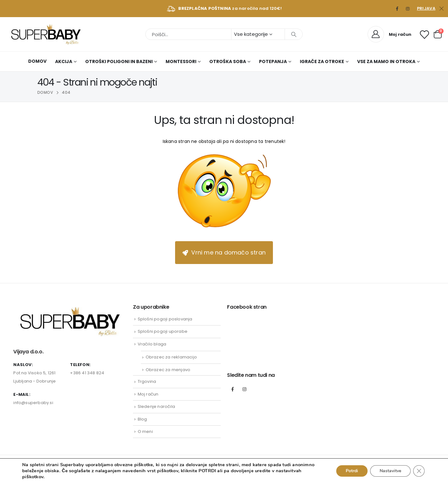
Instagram (244, 389)
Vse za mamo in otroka (386, 61)
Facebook (232, 389)
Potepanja (273, 61)
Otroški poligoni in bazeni (119, 61)
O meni (145, 431)
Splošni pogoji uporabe (163, 331)
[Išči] (294, 34)
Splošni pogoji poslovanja (165, 319)
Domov (37, 61)
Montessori (181, 61)
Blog (142, 419)
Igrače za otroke (322, 61)
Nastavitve (390, 471)
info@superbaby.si (33, 403)
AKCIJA (64, 61)
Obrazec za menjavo (168, 370)
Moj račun (148, 394)
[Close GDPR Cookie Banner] (419, 471)
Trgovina (147, 381)
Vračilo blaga (152, 344)
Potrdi (352, 471)
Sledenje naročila (156, 406)
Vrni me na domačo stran (224, 252)
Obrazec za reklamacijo (171, 357)
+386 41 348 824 (87, 373)
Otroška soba (228, 61)
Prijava (426, 8)
